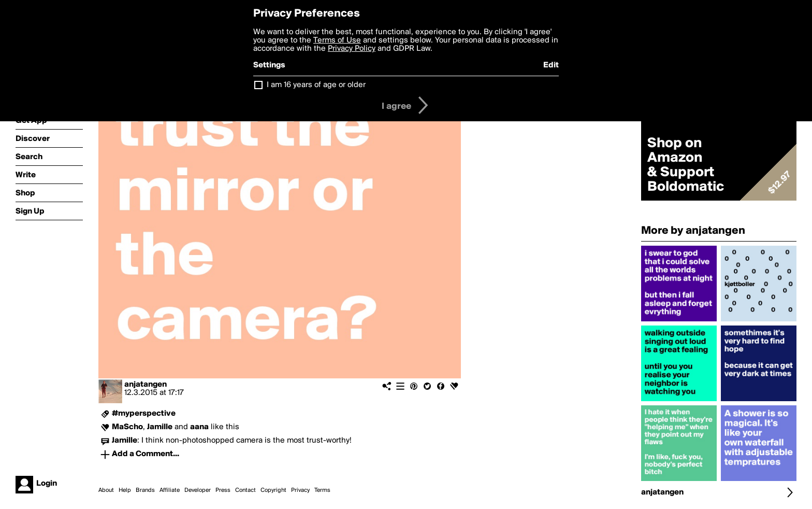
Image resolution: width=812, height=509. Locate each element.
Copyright (273, 490)
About (106, 490)
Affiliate (170, 490)
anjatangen (146, 385)
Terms (322, 490)
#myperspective (144, 414)
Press (223, 490)
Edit (551, 65)
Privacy (300, 490)
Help (125, 490)
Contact (245, 490)
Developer (198, 490)
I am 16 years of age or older (316, 85)
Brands (145, 490)
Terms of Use (337, 40)
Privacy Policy (352, 49)
